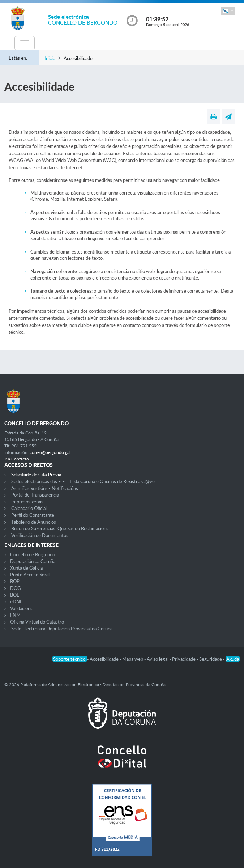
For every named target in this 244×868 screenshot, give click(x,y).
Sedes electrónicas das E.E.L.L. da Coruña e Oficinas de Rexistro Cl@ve (83, 481)
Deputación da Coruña (33, 561)
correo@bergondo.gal (50, 452)
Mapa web (133, 659)
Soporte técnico (70, 659)
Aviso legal (158, 659)
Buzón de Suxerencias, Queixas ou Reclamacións (60, 528)
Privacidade (184, 659)
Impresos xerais (27, 502)
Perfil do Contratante (33, 515)
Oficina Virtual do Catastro (37, 622)
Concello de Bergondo (33, 554)
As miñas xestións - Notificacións (45, 488)
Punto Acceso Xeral (30, 575)
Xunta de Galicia (26, 568)
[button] (228, 11)
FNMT (17, 615)
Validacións (21, 608)
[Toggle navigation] (25, 43)
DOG (16, 588)
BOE (15, 595)
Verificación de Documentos (40, 535)
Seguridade (211, 659)
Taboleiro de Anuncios (34, 522)
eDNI (16, 601)
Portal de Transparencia (35, 495)
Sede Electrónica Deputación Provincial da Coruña (62, 629)
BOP (15, 581)
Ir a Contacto (17, 459)
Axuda (233, 659)
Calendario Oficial (29, 508)
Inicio (50, 58)
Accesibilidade (105, 659)
